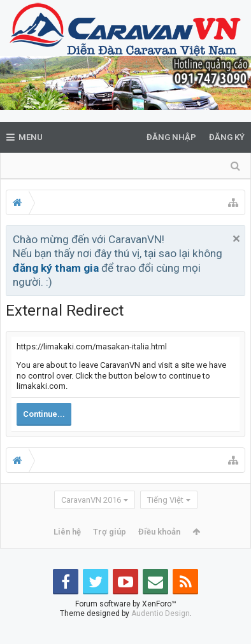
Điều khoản (159, 532)
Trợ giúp (110, 532)
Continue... (44, 414)
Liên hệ (67, 532)
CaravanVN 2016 (91, 500)
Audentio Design (161, 634)
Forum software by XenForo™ (126, 624)
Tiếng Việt (165, 500)
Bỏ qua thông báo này (236, 239)
